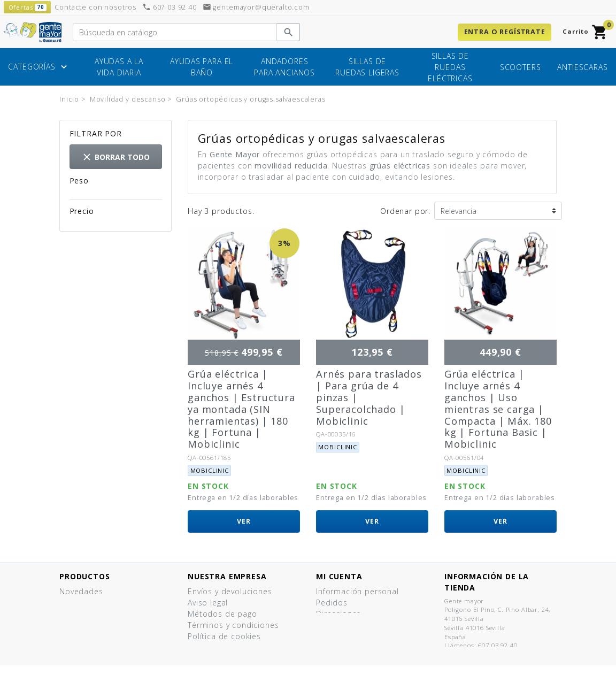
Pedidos (332, 603)
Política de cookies (224, 636)
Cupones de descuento (361, 625)
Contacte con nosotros (233, 659)
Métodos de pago (222, 614)
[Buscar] (175, 32)
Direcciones (338, 614)
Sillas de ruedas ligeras (367, 67)
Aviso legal (208, 603)
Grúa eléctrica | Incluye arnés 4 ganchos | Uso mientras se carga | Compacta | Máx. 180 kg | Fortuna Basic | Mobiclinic (498, 409)
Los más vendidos (94, 603)
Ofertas (74, 614)
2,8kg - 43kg (109, 197)
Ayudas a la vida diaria (119, 67)
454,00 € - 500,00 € (118, 301)
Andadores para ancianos (284, 67)
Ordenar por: (405, 211)
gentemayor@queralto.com (256, 7)
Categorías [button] (38, 67)
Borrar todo (115, 157)
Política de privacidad (229, 647)
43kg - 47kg (109, 208)
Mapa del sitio (215, 670)
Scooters (521, 67)
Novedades (81, 591)
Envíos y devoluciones (230, 591)
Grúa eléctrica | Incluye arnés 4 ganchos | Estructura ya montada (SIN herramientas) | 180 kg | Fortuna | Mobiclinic (241, 409)
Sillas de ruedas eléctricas (450, 67)
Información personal (357, 591)
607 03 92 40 (170, 7)
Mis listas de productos (362, 636)
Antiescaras (582, 67)
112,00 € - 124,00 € (118, 256)
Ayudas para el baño (202, 67)
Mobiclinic (210, 470)
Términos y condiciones (233, 625)
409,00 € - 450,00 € (118, 278)
